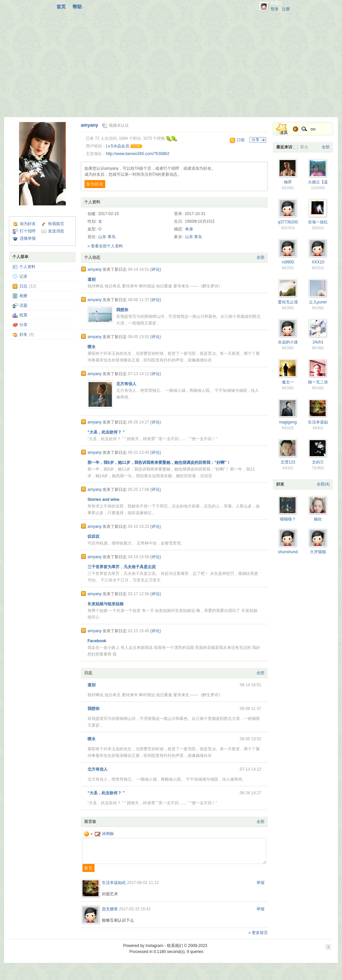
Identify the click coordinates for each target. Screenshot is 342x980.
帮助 (77, 7)
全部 (261, 257)
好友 (23, 334)
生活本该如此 (114, 883)
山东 (102, 237)
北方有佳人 (126, 384)
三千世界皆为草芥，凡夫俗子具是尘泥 (122, 567)
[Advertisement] (171, 63)
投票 (23, 315)
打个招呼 (28, 231)
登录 (275, 9)
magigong (288, 422)
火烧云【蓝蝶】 (322, 182)
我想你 (122, 310)
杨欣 (318, 519)
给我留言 (56, 224)
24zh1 (318, 342)
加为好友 (28, 224)
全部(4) (323, 484)
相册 (23, 296)
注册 (286, 9)
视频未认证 (119, 125)
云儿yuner (318, 302)
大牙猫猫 (318, 552)
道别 (92, 279)
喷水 (92, 347)
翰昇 (288, 182)
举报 (261, 883)
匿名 (304, 147)
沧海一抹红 (318, 222)
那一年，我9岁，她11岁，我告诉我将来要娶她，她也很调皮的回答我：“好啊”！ (159, 462)
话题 (23, 305)
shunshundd (289, 552)
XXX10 (318, 262)
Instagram (154, 946)
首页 (61, 7)
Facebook (97, 641)
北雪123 (288, 462)
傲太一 (288, 382)
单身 (189, 229)
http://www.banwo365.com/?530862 (138, 154)
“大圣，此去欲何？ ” (106, 432)
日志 (23, 286)
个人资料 (27, 267)
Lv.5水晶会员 (118, 146)
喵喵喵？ (288, 519)
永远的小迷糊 (290, 342)
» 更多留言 (258, 933)
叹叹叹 (94, 537)
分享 (23, 325)
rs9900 (288, 262)
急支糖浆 (110, 909)
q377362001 (289, 222)
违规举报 (28, 238)
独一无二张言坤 (322, 382)
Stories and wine (103, 500)
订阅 (240, 140)
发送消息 (56, 231)
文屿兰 (318, 462)
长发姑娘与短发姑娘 (106, 604)
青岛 (112, 237)
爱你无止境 (288, 302)
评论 (156, 269)
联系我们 (175, 946)
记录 (23, 276)
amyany (90, 125)
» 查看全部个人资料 (105, 246)
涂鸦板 (104, 834)
